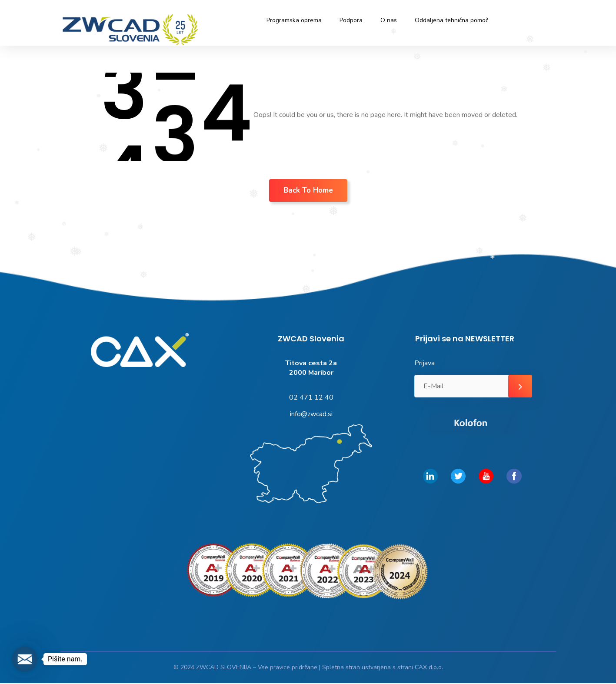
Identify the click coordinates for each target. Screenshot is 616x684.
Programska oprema (294, 20)
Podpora (351, 20)
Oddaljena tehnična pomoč (451, 20)
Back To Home (308, 190)
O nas (389, 20)
